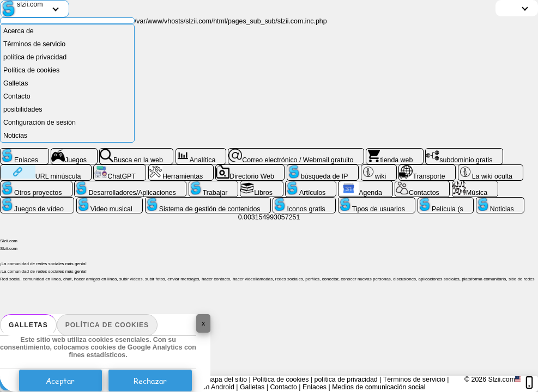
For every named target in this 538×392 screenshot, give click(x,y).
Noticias (15, 136)
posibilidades (23, 109)
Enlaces (315, 387)
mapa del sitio (226, 379)
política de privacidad (35, 57)
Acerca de (19, 31)
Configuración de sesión (40, 122)
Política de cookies (107, 325)
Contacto (17, 96)
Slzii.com (501, 379)
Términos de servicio (34, 44)
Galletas (28, 325)
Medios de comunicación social (379, 387)
